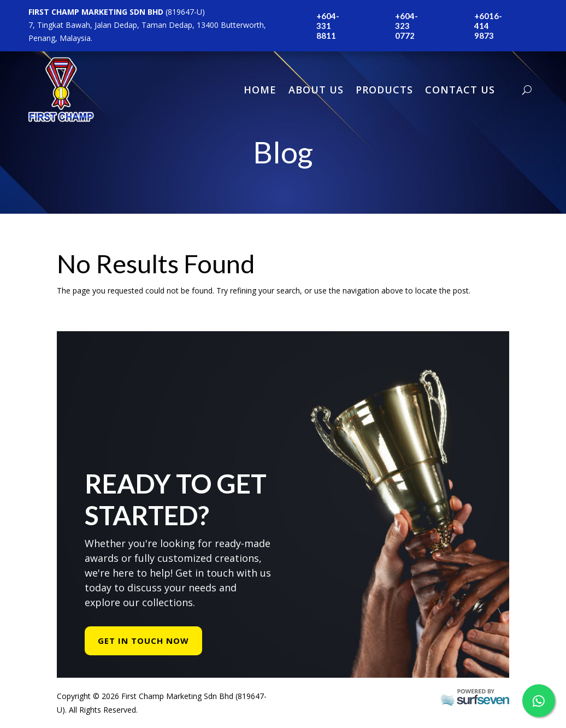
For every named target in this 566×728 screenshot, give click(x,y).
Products (384, 90)
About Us (316, 90)
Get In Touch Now (143, 641)
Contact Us (460, 90)
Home (260, 90)
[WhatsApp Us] (539, 701)
